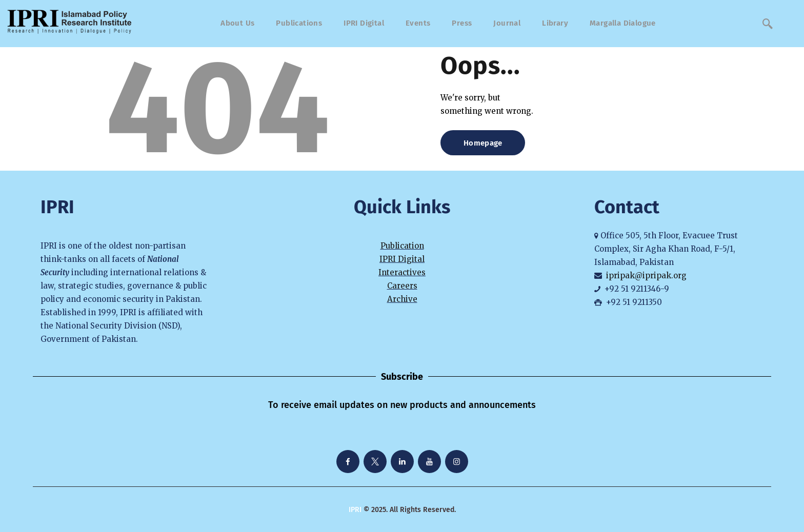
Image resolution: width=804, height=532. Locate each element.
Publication (402, 246)
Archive (402, 299)
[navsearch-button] (768, 24)
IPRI (355, 510)
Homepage (483, 143)
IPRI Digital (402, 259)
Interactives (402, 272)
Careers (402, 286)
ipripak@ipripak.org (646, 275)
